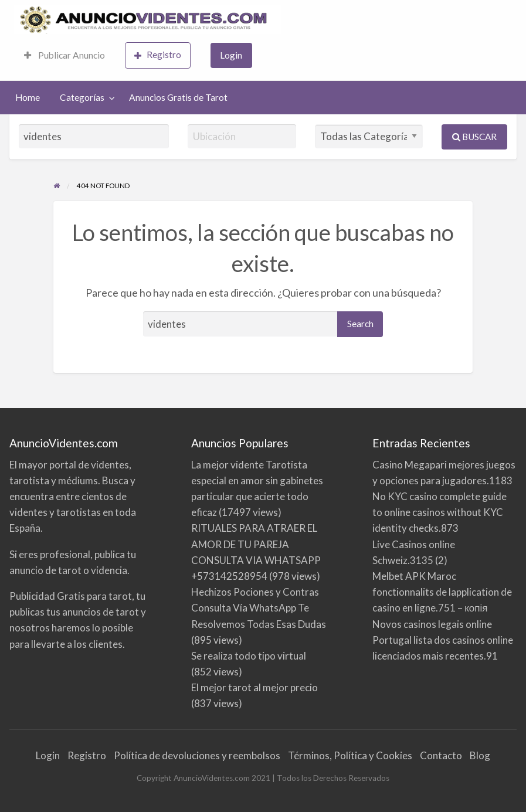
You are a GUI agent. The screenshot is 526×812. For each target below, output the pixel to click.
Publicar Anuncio (65, 55)
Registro (158, 55)
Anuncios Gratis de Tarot (178, 97)
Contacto (441, 755)
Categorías (82, 97)
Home (28, 97)
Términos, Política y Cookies (350, 755)
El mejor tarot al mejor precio (254, 687)
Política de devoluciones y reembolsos (197, 755)
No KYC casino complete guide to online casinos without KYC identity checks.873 (440, 512)
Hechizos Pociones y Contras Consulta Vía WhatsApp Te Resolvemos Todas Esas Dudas (259, 608)
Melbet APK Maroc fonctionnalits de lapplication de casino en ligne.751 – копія (442, 592)
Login (231, 55)
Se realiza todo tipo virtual (249, 656)
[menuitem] (65, 55)
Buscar (474, 137)
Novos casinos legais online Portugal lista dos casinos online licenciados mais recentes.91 (443, 640)
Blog (480, 755)
